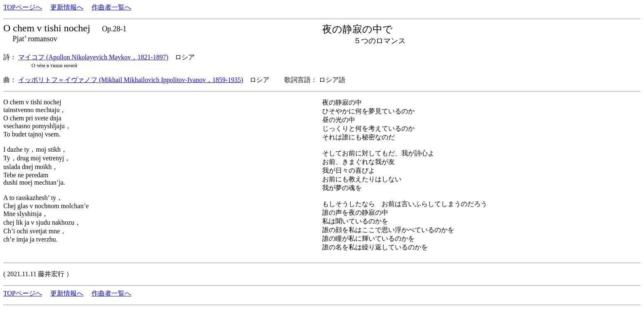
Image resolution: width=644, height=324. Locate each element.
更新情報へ (67, 7)
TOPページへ (23, 7)
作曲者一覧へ (111, 7)
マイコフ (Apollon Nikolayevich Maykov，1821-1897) (93, 57)
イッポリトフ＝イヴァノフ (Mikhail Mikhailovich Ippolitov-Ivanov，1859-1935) (131, 80)
